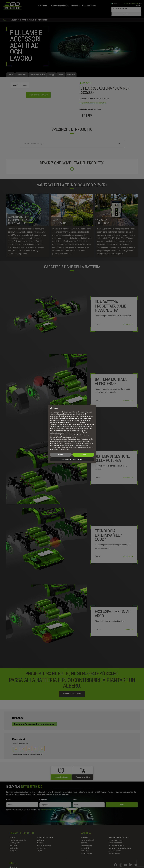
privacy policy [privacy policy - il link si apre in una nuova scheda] (69, 414)
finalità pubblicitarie (56, 433)
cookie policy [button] (87, 420)
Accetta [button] (83, 455)
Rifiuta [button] (61, 455)
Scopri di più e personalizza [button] (72, 459)
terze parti (83, 422)
